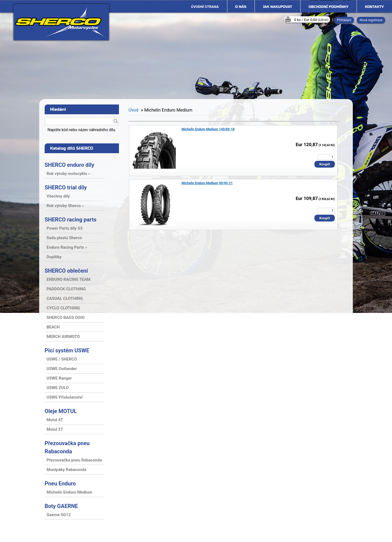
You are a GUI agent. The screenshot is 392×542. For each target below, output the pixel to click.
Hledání (58, 109)
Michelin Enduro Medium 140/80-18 (208, 129)
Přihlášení (344, 20)
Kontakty (374, 7)
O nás (241, 7)
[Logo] (61, 22)
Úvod (133, 110)
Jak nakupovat (277, 7)
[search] (115, 121)
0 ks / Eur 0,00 (311, 20)
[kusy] (326, 157)
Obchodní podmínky (329, 7)
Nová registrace (371, 20)
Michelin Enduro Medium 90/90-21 (207, 183)
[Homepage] (205, 7)
